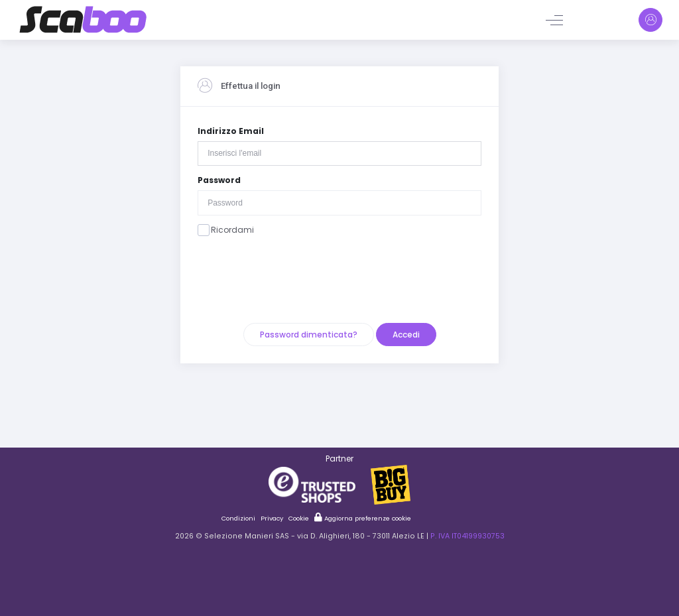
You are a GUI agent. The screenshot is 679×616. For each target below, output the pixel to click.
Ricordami (226, 230)
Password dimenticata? (309, 335)
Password (219, 180)
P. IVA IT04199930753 (467, 536)
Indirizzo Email (231, 131)
